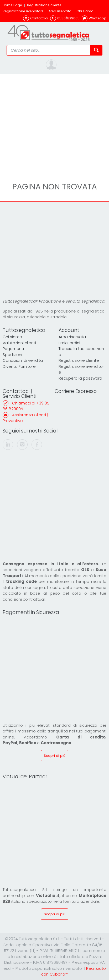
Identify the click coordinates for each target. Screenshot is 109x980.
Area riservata (60, 11)
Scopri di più (55, 756)
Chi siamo (85, 11)
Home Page (12, 5)
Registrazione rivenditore (23, 11)
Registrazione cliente (44, 5)
